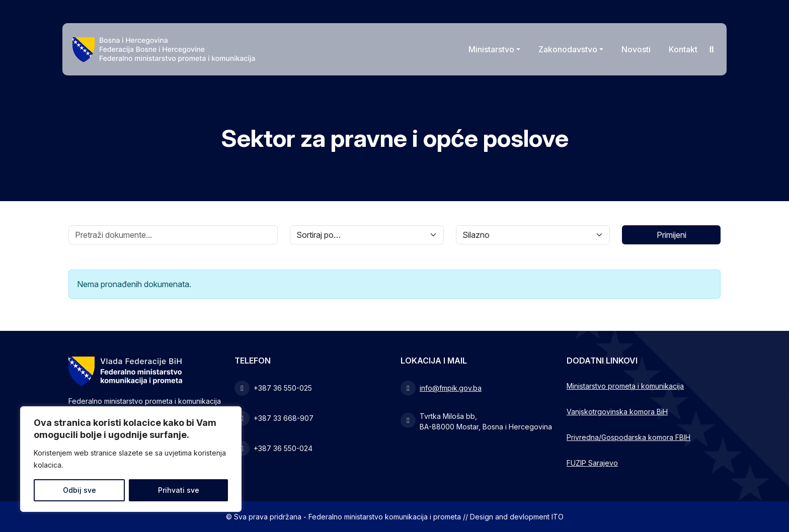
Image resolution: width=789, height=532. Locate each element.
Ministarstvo (491, 49)
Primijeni (672, 235)
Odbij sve (80, 490)
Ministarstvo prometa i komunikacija (625, 386)
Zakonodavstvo (568, 49)
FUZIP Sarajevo (592, 463)
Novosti (636, 49)
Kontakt (683, 49)
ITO (558, 517)
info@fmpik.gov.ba (451, 388)
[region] (131, 459)
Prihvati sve (179, 490)
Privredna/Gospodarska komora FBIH (628, 437)
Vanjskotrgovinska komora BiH (617, 412)
